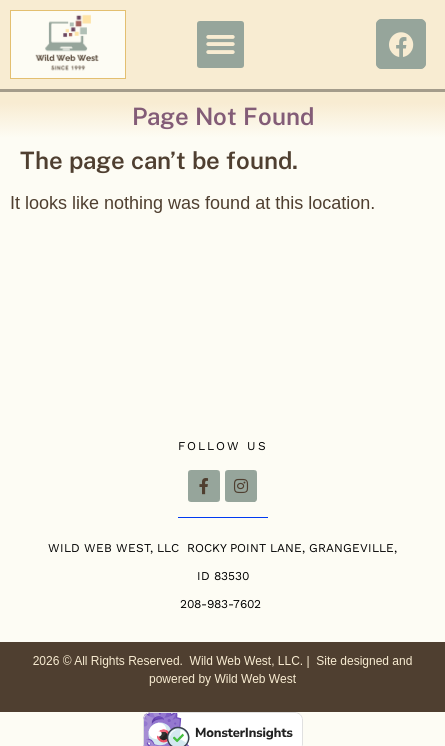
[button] (220, 44)
